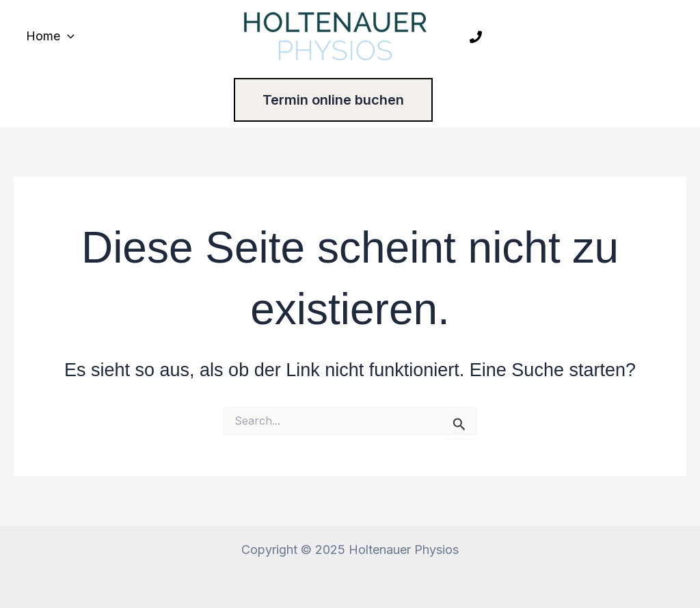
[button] (350, 100)
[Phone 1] (476, 37)
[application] (67, 37)
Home (50, 37)
